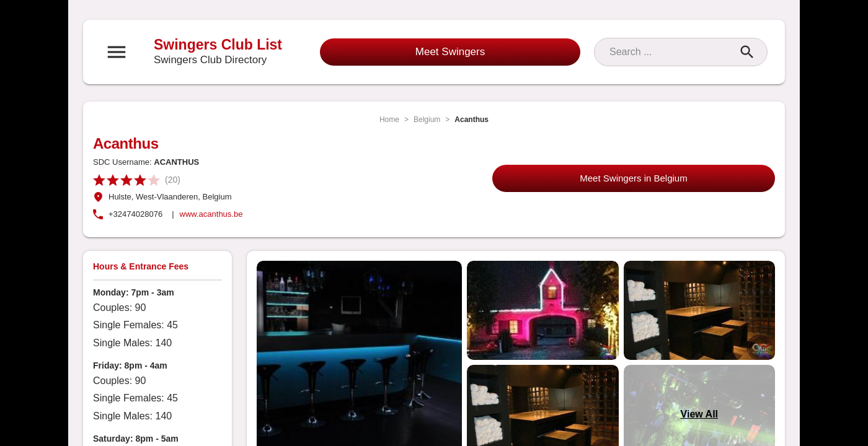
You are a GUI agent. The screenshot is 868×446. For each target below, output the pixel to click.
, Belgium (215, 197)
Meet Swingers (450, 52)
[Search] (670, 52)
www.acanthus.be (211, 214)
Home (389, 120)
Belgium (427, 120)
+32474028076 (135, 214)
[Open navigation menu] (117, 52)
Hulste (120, 197)
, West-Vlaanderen (165, 197)
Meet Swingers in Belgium (633, 178)
